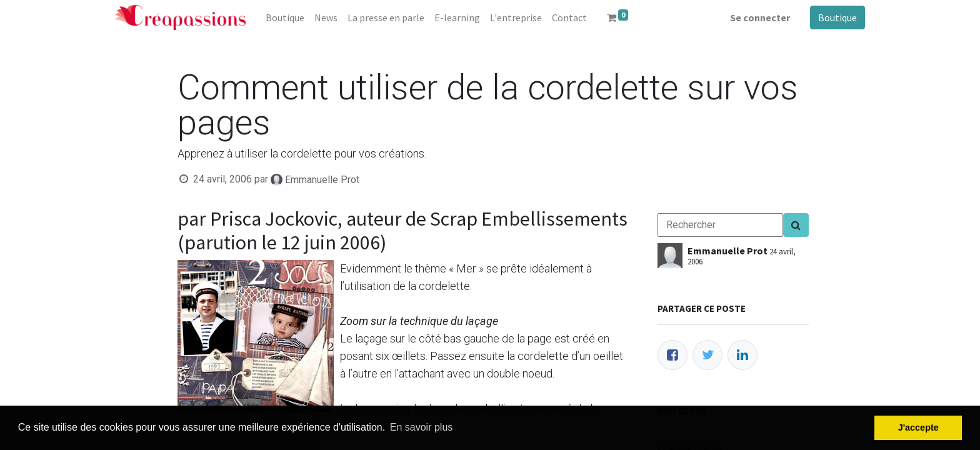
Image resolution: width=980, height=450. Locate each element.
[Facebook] (672, 355)
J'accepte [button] (918, 427)
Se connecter (760, 17)
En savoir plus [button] (422, 427)
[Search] (796, 225)
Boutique (837, 17)
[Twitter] (707, 355)
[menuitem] (285, 17)
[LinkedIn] (742, 355)
